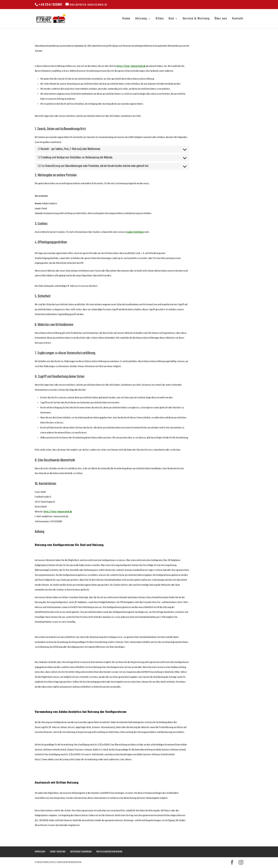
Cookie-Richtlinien (135, 232)
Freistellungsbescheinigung (109, 852)
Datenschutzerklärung (81, 852)
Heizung (141, 19)
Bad (171, 19)
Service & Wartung (196, 19)
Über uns (221, 19)
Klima (160, 19)
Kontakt (238, 19)
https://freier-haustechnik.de (131, 66)
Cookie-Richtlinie (58, 852)
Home (126, 19)
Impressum (40, 852)
